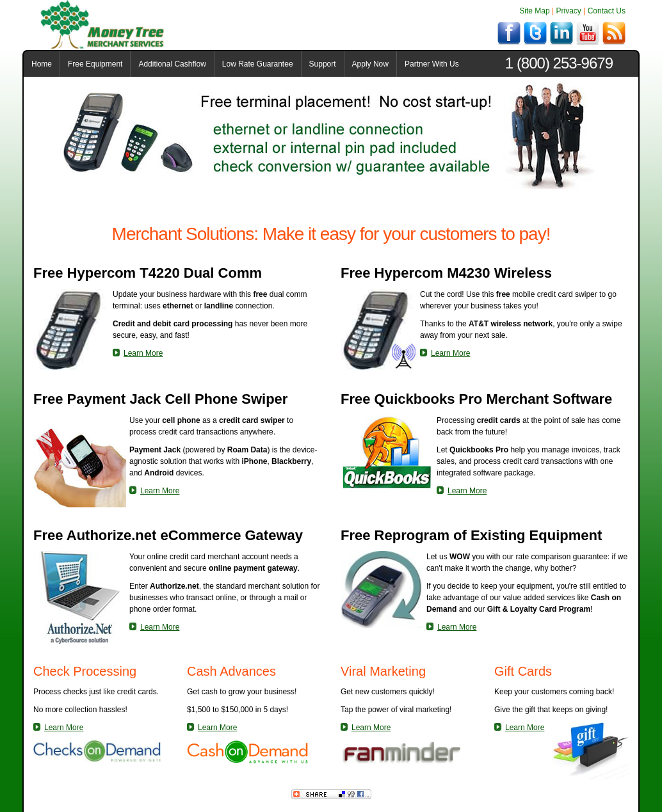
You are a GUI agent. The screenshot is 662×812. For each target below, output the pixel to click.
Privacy (569, 11)
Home (42, 64)
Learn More (143, 353)
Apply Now (370, 64)
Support (323, 64)
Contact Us (607, 11)
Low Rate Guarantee (258, 64)
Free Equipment (95, 64)
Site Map (534, 11)
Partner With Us (432, 64)
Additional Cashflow (172, 64)
